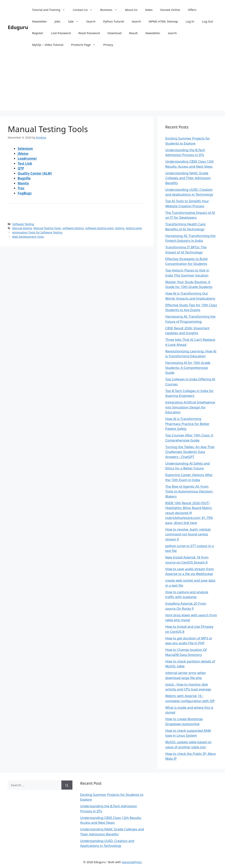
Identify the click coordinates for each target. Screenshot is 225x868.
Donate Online (170, 10)
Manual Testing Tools (47, 228)
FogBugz (25, 193)
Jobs (58, 21)
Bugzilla (24, 178)
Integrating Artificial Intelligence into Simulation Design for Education (190, 407)
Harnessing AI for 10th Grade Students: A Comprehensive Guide (188, 368)
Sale (75, 21)
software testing (73, 228)
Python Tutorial (114, 21)
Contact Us (85, 10)
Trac (21, 188)
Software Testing (23, 224)
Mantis (23, 183)
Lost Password (61, 33)
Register (38, 33)
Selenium (25, 149)
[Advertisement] (112, 83)
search (172, 33)
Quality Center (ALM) (35, 173)
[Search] (67, 785)
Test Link (25, 163)
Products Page (85, 45)
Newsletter (40, 21)
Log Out (207, 21)
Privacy (108, 45)
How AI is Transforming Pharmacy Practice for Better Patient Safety (187, 424)
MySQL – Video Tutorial (48, 45)
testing (120, 228)
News (149, 10)
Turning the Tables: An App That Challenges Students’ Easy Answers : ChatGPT (190, 452)
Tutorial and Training (51, 10)
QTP (21, 168)
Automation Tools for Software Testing (37, 232)
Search (91, 21)
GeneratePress (132, 862)
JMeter (23, 154)
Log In (190, 21)
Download (115, 33)
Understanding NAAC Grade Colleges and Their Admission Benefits (188, 178)
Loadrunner (27, 158)
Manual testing (22, 228)
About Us (131, 10)
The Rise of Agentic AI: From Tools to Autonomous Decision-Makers (189, 491)
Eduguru (18, 27)
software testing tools (99, 228)
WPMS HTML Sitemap (163, 21)
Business (111, 10)
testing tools (134, 228)
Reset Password (89, 33)
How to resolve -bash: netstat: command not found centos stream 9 (188, 534)
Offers (192, 10)
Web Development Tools (28, 237)
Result (133, 33)
